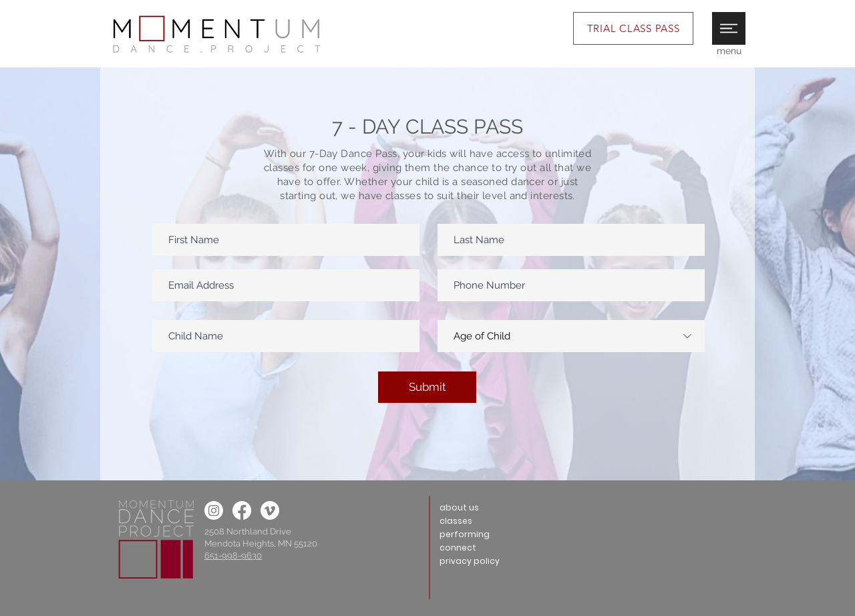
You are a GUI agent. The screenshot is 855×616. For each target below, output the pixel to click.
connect (458, 548)
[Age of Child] (571, 336)
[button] (729, 28)
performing (465, 534)
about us (459, 507)
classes (456, 521)
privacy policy (470, 561)
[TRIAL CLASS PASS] (633, 28)
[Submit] (427, 387)
